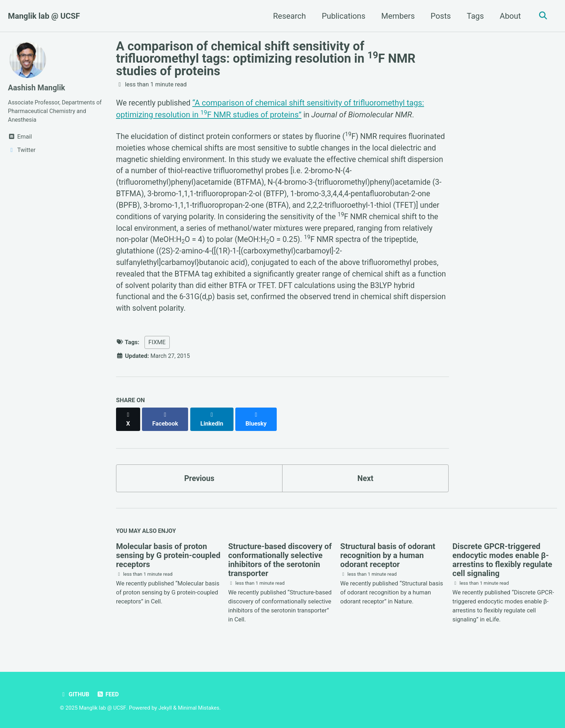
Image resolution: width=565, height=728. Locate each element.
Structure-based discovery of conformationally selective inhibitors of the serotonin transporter (280, 561)
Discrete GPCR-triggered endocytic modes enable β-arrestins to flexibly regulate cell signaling (502, 561)
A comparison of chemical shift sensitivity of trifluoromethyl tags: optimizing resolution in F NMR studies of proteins (266, 59)
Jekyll (167, 708)
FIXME (157, 349)
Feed (109, 695)
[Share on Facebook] (166, 423)
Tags (473, 16)
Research (288, 16)
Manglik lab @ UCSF (44, 16)
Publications (342, 16)
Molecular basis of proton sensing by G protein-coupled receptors (168, 556)
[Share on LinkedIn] (213, 423)
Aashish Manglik (37, 88)
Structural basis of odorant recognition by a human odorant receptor (388, 556)
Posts (439, 16)
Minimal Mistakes (201, 708)
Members (396, 16)
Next (365, 478)
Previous (199, 478)
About (509, 16)
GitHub (75, 695)
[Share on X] (128, 423)
